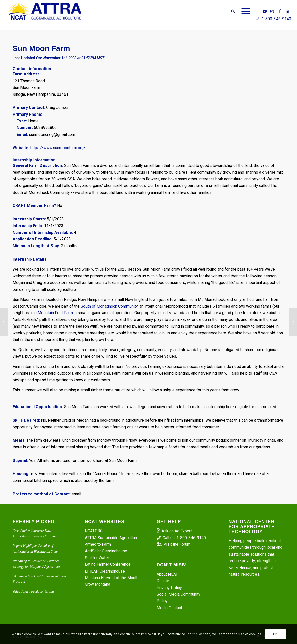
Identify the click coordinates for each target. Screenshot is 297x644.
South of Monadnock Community (109, 306)
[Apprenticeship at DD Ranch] (4, 322)
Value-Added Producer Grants (34, 591)
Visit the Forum (177, 544)
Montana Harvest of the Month (112, 578)
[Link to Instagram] (272, 11)
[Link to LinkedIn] (287, 11)
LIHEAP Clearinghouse (105, 571)
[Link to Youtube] (265, 11)
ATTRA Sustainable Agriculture (112, 538)
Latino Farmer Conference (108, 564)
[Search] (233, 11)
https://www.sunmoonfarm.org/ (58, 148)
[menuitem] (233, 11)
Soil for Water (97, 558)
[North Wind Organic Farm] (293, 322)
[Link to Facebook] (280, 11)
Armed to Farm (98, 544)
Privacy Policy (169, 588)
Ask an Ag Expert (177, 531)
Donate (163, 581)
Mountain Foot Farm (55, 313)
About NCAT (167, 574)
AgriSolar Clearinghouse (106, 551)
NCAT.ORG (94, 531)
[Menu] (244, 11)
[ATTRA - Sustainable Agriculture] (45, 11)
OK (275, 634)
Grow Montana (97, 584)
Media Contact (169, 608)
